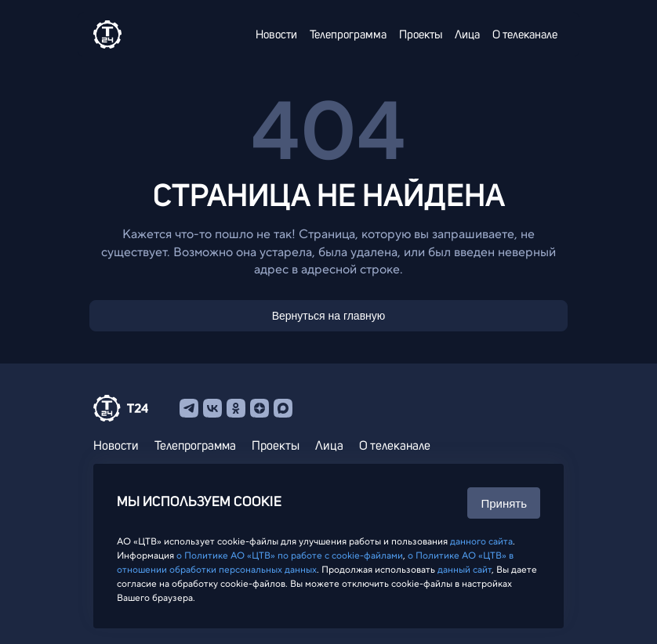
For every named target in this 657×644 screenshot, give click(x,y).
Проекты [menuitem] (421, 35)
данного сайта (481, 541)
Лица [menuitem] (467, 35)
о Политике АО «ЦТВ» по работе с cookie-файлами (290, 555)
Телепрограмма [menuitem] (348, 35)
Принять (504, 503)
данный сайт (465, 570)
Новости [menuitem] (276, 35)
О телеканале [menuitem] (525, 35)
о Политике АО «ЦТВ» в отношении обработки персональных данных (315, 563)
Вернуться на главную (329, 316)
